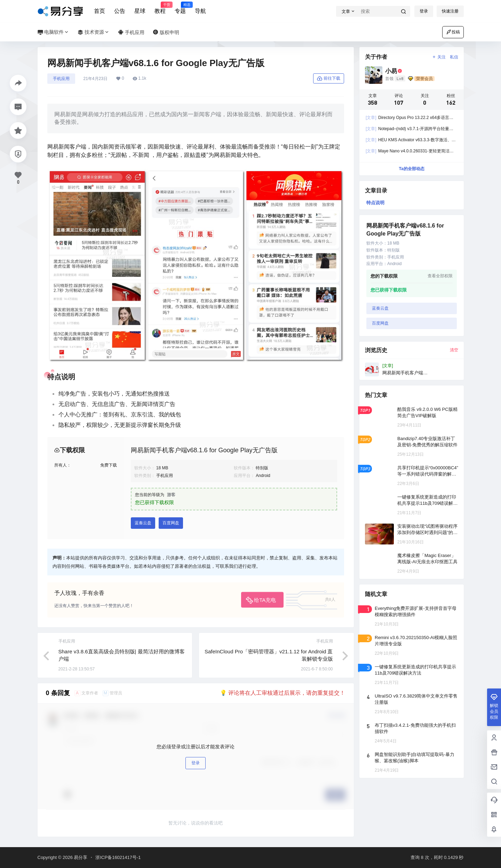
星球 (140, 11)
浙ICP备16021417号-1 (118, 857)
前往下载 (329, 79)
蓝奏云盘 (143, 523)
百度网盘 (171, 523)
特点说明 (375, 203)
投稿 (453, 32)
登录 (424, 11)
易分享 (80, 857)
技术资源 (94, 32)
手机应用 (61, 79)
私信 (454, 57)
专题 (180, 8)
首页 (100, 11)
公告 (120, 11)
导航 (200, 11)
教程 (160, 8)
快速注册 (450, 11)
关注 (439, 57)
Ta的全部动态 (411, 169)
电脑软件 (54, 32)
